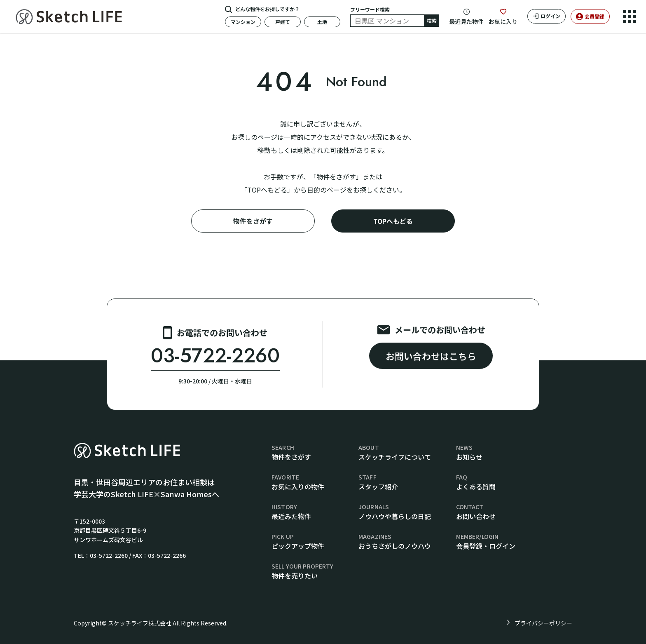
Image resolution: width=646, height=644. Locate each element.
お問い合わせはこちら (431, 356)
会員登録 (595, 16)
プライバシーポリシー (543, 623)
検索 (432, 20)
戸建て (283, 22)
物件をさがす (253, 221)
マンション (243, 22)
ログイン (550, 16)
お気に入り (503, 21)
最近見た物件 (466, 21)
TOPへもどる (393, 221)
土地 (322, 22)
